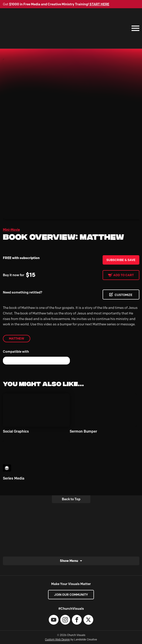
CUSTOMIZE (124, 295)
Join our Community (71, 595)
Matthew (17, 338)
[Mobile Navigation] (134, 28)
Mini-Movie (11, 230)
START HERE (99, 4)
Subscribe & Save (121, 260)
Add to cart (124, 275)
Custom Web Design (57, 639)
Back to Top (71, 499)
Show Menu (69, 561)
